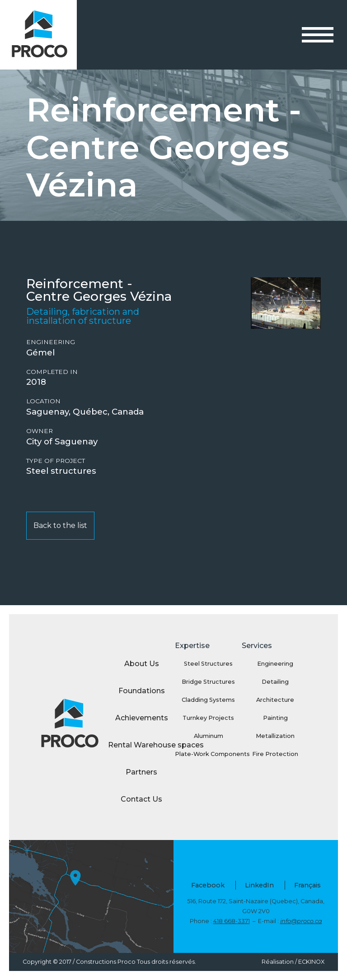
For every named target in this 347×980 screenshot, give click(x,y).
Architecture (275, 700)
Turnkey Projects (208, 718)
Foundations (142, 691)
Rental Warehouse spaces (141, 745)
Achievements (142, 718)
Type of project (56, 461)
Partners (141, 772)
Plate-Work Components (208, 754)
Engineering (51, 342)
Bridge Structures (208, 682)
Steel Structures (208, 664)
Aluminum (209, 736)
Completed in (52, 372)
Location (43, 401)
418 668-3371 (232, 921)
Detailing (275, 682)
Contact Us (141, 799)
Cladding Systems (208, 700)
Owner (40, 431)
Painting (275, 718)
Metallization (275, 736)
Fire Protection (275, 754)
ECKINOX (311, 962)
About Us (142, 664)
